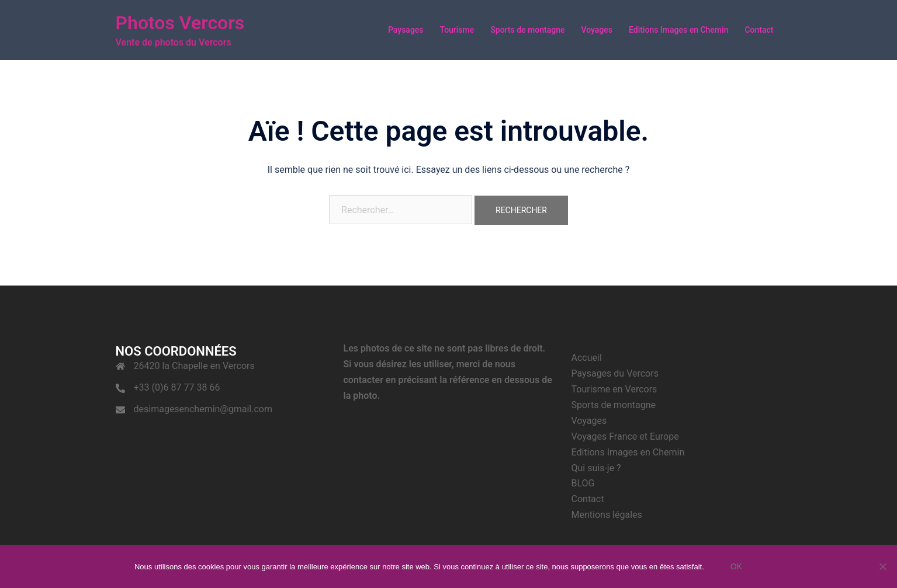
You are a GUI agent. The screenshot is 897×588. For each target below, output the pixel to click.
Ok (736, 566)
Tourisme (457, 30)
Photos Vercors (180, 23)
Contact (759, 30)
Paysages (406, 30)
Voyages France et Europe (625, 436)
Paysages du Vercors (615, 373)
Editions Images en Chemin (678, 30)
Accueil (587, 358)
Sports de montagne (527, 30)
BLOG (583, 483)
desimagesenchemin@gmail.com (203, 409)
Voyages (597, 30)
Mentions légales (607, 515)
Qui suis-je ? (596, 468)
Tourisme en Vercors (614, 389)
